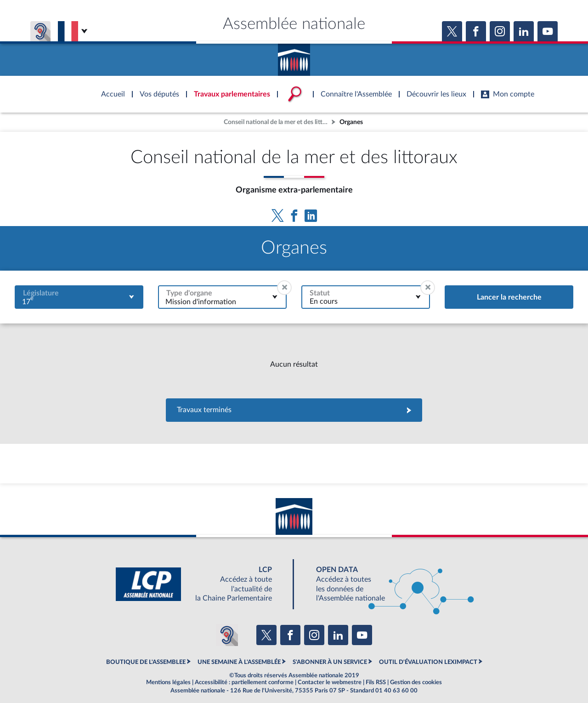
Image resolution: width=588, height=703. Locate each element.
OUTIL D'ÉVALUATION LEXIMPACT (428, 662)
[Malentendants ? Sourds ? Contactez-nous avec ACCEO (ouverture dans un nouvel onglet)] (227, 635)
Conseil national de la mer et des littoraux (277, 122)
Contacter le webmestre (330, 682)
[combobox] (79, 297)
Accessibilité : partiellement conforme (244, 682)
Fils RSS (376, 682)
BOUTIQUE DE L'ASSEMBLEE (146, 662)
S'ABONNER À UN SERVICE (330, 662)
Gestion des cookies (416, 682)
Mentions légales (168, 682)
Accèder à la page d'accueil (294, 57)
